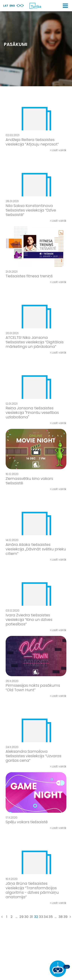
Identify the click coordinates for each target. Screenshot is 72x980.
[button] (65, 6)
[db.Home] (35, 6)
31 (31, 917)
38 (61, 917)
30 (26, 917)
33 (41, 917)
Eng (12, 6)
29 (21, 917)
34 (46, 917)
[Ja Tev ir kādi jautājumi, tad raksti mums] (60, 969)
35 (51, 917)
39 (65, 917)
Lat (6, 6)
